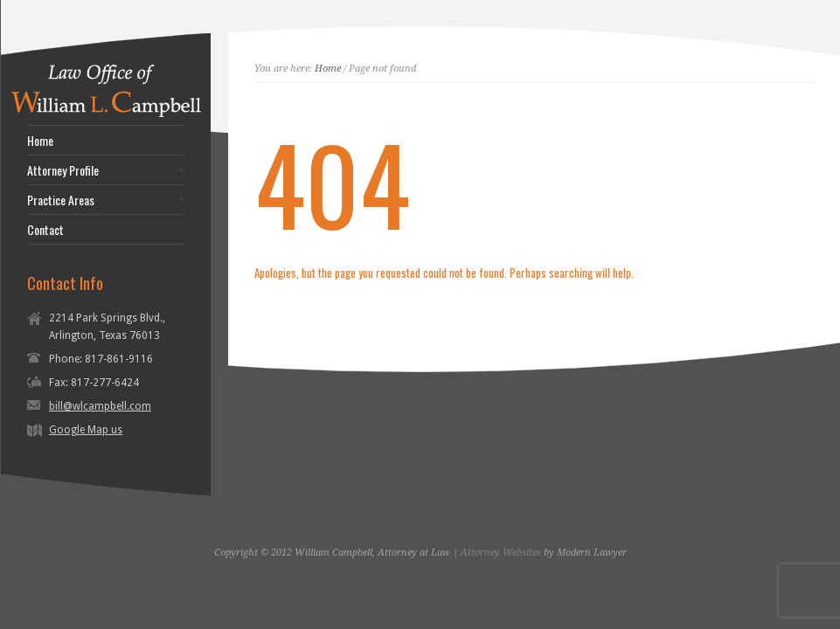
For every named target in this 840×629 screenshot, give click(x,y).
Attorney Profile (63, 170)
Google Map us (86, 430)
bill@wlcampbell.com (100, 406)
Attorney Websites (501, 553)
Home (40, 141)
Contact (45, 230)
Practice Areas (61, 200)
